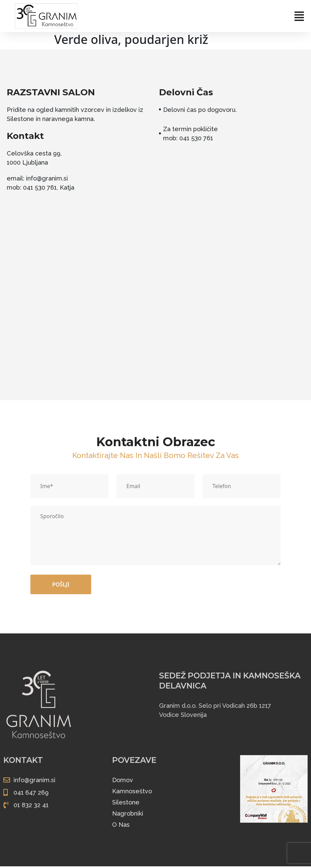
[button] (202, 16)
